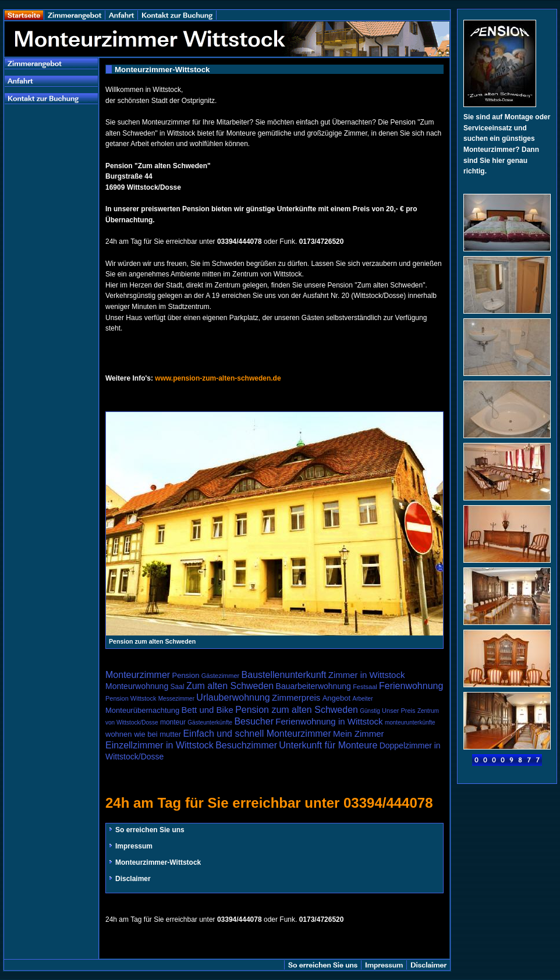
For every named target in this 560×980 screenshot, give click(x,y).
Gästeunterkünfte (210, 722)
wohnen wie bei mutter (143, 734)
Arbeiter (362, 699)
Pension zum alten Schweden (297, 710)
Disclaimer (129, 879)
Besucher (254, 721)
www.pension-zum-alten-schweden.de (218, 378)
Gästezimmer (220, 676)
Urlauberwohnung (233, 697)
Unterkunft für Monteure (328, 745)
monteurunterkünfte (410, 722)
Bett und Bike (208, 710)
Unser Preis (398, 711)
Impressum (130, 846)
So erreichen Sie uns (146, 830)
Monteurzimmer (138, 675)
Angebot (336, 698)
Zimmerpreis (296, 697)
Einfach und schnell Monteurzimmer (257, 734)
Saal (178, 687)
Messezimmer (176, 699)
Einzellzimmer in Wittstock (160, 745)
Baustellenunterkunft (284, 675)
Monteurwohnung (137, 686)
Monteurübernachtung (142, 710)
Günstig (370, 711)
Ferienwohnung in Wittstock (329, 721)
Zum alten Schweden (230, 686)
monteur (173, 722)
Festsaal (365, 687)
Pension (185, 675)
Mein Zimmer (359, 734)
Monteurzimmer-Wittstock (154, 862)
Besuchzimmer (246, 745)
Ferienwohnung (411, 686)
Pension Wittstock (131, 698)
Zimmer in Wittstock (367, 675)
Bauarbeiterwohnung (313, 686)
